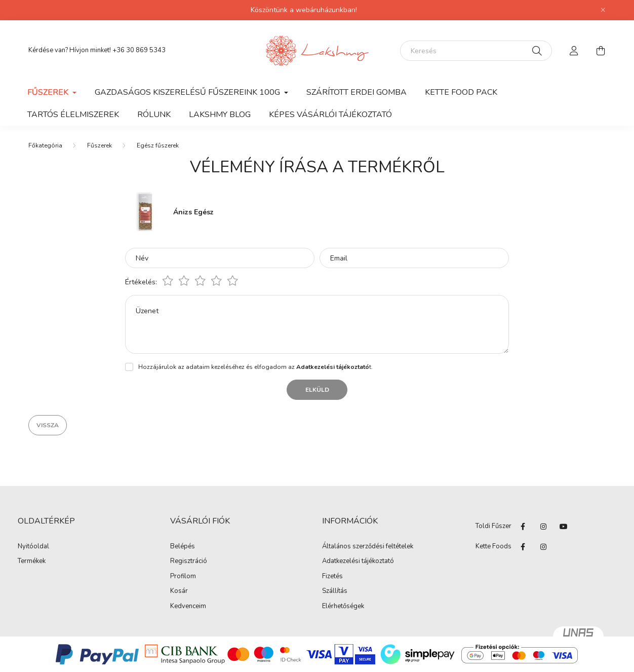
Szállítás (335, 591)
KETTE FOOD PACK (461, 92)
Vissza (48, 425)
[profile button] (574, 51)
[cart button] (601, 51)
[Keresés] (476, 51)
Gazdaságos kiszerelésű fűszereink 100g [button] (188, 92)
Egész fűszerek (158, 145)
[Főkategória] (45, 145)
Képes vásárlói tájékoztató (330, 115)
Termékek (32, 562)
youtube (564, 527)
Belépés (183, 547)
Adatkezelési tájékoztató (358, 562)
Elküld (317, 390)
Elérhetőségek (343, 607)
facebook (523, 527)
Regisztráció (189, 562)
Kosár (179, 591)
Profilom (183, 577)
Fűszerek (100, 145)
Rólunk (154, 115)
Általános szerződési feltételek (368, 547)
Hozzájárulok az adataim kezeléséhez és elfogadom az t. (255, 367)
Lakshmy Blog (220, 115)
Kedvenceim (188, 607)
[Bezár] (603, 10)
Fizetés (332, 577)
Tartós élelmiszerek (73, 115)
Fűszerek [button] (49, 92)
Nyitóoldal (33, 547)
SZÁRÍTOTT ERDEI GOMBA (356, 92)
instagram (543, 527)
